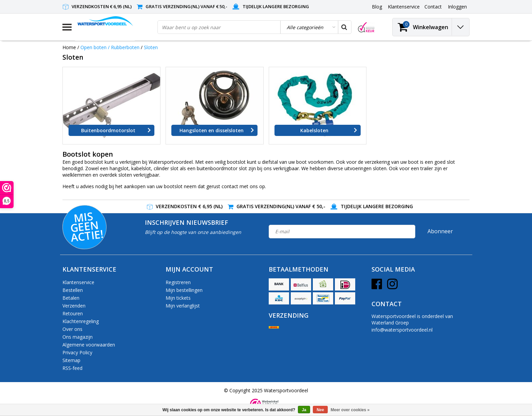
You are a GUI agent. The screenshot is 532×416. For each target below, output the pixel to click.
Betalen (71, 298)
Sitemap (71, 360)
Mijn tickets (178, 298)
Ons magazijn (78, 337)
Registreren (178, 282)
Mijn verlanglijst (183, 306)
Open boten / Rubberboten (110, 47)
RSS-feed (72, 368)
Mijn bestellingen (184, 290)
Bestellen (73, 290)
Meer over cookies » (350, 410)
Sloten (151, 47)
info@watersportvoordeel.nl (402, 330)
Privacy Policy (77, 352)
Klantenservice (78, 282)
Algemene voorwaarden (89, 345)
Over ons (72, 329)
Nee (320, 410)
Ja (304, 410)
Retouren (73, 313)
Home (69, 47)
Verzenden (74, 306)
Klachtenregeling (81, 321)
